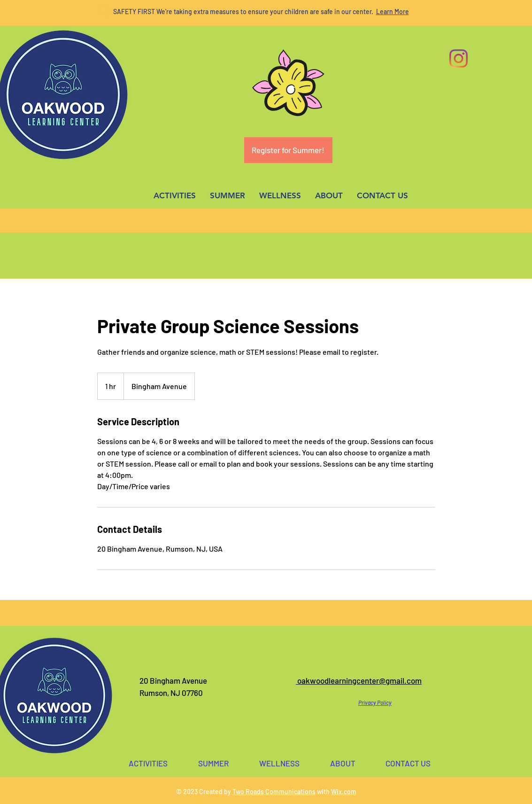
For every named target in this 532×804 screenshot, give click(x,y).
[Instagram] (459, 59)
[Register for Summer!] (288, 150)
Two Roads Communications (274, 792)
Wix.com (344, 792)
